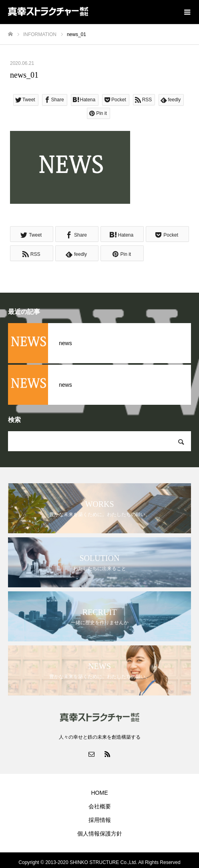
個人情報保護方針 (100, 834)
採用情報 (100, 820)
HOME (100, 793)
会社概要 (100, 806)
